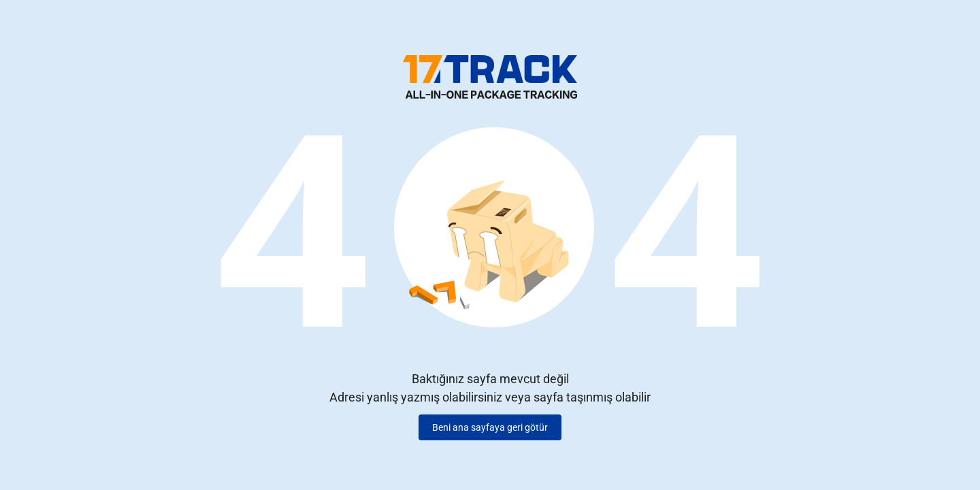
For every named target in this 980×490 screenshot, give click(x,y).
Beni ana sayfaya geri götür (490, 427)
